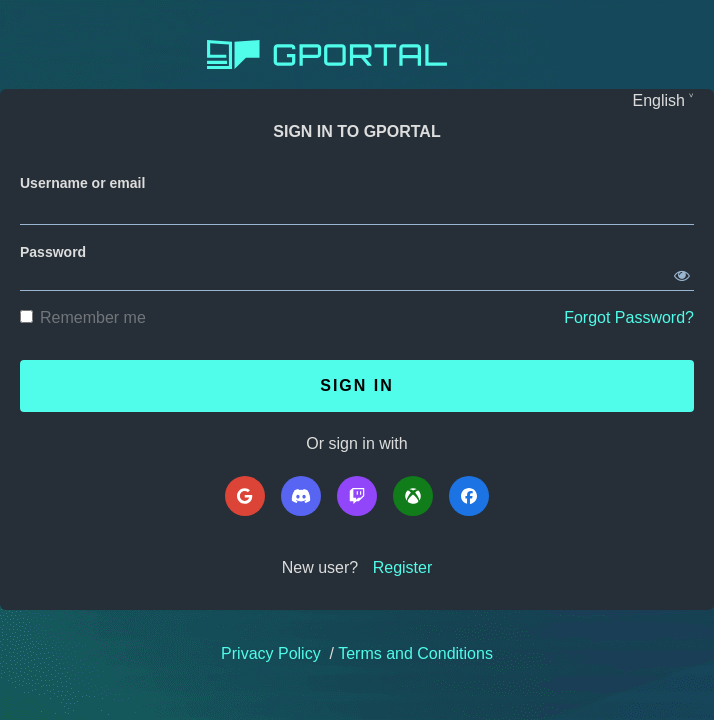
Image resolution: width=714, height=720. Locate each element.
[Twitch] (357, 496)
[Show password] (682, 272)
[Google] (245, 496)
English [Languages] (659, 100)
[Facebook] (469, 496)
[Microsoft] (413, 496)
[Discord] (301, 496)
